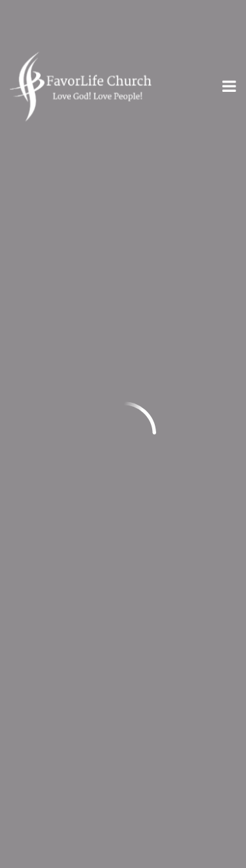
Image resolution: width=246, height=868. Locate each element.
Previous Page (65, 170)
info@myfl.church (58, 303)
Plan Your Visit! (123, 743)
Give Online (185, 504)
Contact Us (39, 694)
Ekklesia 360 (123, 856)
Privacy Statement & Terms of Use (99, 676)
